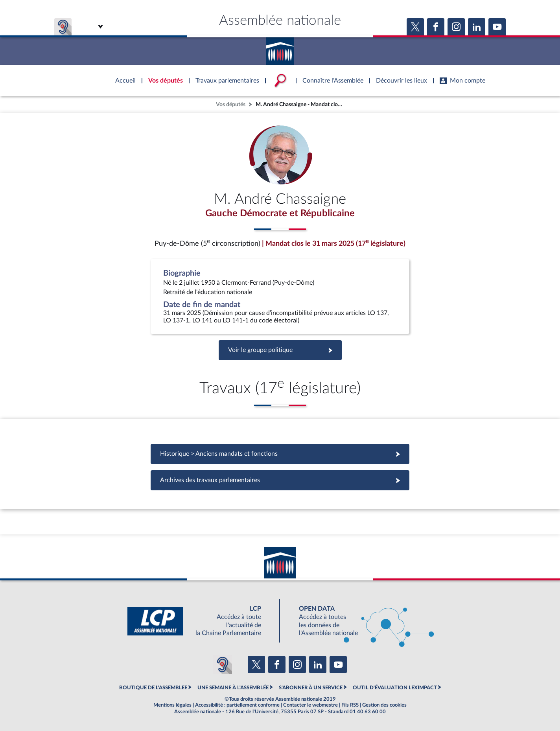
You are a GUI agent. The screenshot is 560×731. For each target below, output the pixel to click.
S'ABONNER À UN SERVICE (311, 688)
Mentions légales (172, 705)
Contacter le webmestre (310, 705)
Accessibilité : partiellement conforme (237, 705)
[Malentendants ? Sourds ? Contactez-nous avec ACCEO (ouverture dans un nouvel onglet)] (223, 665)
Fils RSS (350, 705)
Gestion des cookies (384, 705)
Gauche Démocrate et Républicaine (280, 214)
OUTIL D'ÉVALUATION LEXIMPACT (395, 688)
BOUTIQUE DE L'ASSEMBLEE (153, 688)
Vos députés (231, 104)
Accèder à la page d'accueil (280, 48)
